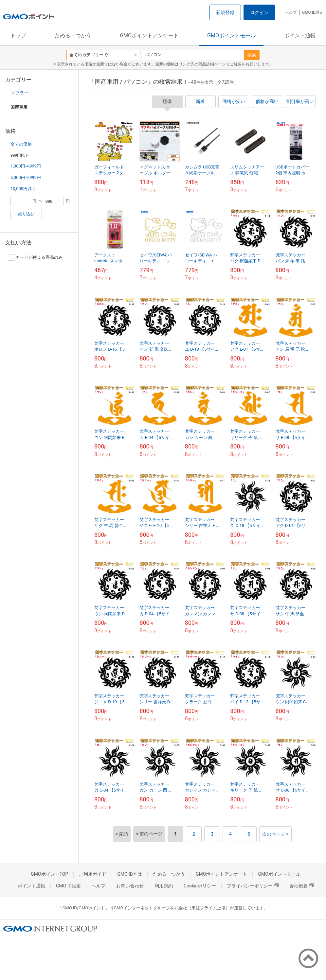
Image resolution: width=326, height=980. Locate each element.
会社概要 (301, 886)
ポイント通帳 (300, 35)
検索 (252, 55)
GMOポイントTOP (49, 874)
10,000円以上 (23, 189)
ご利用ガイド (93, 874)
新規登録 (225, 12)
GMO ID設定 (313, 12)
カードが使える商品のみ (35, 257)
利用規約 (164, 886)
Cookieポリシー (200, 886)
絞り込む (26, 214)
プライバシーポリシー (253, 886)
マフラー (20, 93)
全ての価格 (21, 144)
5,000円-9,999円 (26, 177)
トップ (18, 35)
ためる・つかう (73, 35)
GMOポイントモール (231, 35)
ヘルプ (291, 12)
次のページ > (275, 834)
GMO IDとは (130, 874)
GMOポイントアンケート (149, 35)
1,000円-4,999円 (26, 166)
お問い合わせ (130, 886)
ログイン (259, 12)
